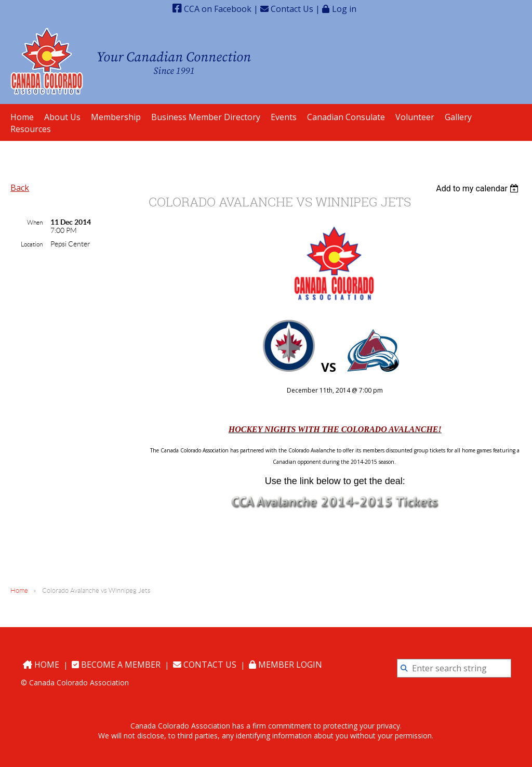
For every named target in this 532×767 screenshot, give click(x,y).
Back (20, 188)
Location (32, 244)
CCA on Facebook (212, 9)
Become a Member (116, 665)
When (35, 222)
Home (19, 590)
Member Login (285, 665)
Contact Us (287, 9)
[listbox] (479, 188)
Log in (344, 9)
